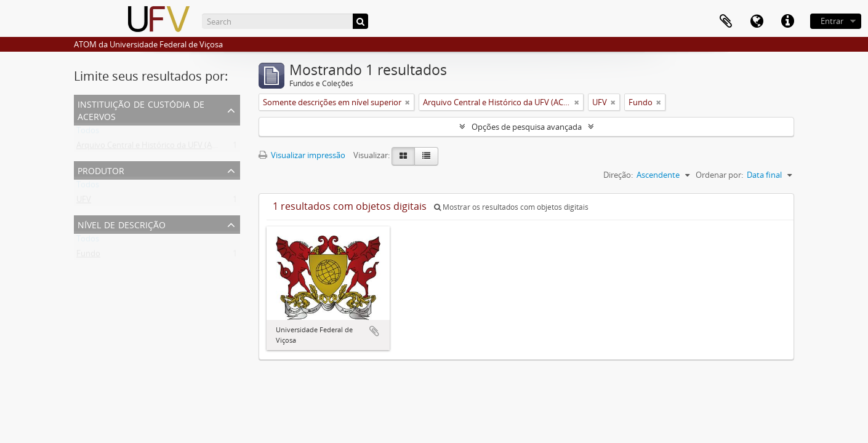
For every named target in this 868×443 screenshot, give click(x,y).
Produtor (101, 170)
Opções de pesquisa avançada (527, 127)
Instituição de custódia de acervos (141, 109)
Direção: (618, 175)
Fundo (88, 256)
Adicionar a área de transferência (374, 331)
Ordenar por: (719, 175)
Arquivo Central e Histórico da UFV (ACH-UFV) (159, 148)
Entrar (832, 21)
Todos (88, 133)
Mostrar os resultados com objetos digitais (511, 207)
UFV (84, 202)
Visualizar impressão (302, 155)
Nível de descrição (122, 224)
